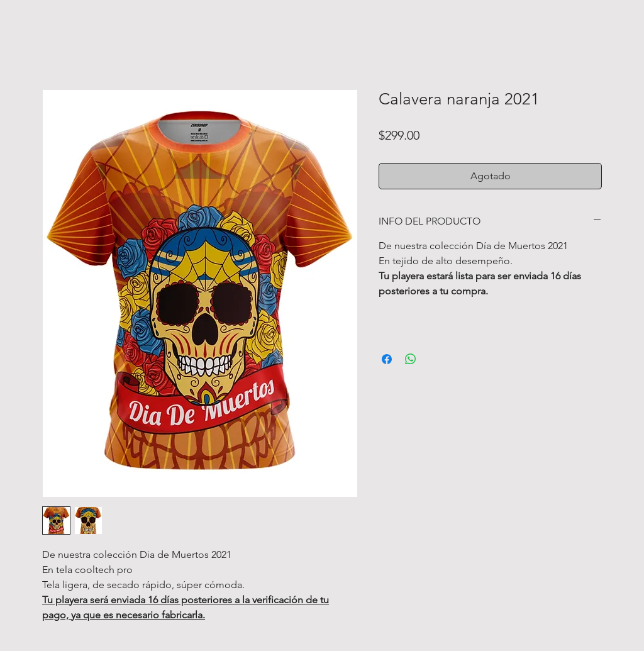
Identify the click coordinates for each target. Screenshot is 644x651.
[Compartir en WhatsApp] (411, 359)
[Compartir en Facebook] (387, 359)
